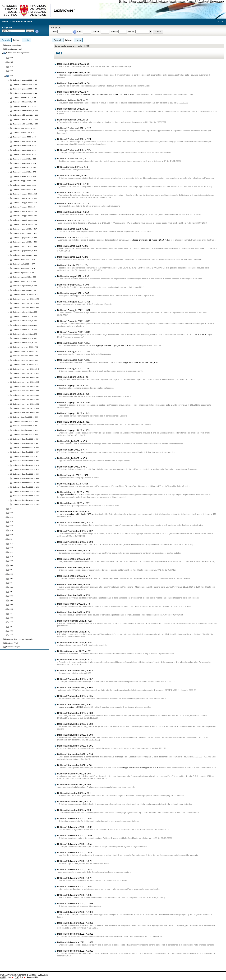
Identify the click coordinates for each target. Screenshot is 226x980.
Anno (80, 32)
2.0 (19, 977)
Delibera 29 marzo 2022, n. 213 (73, 203)
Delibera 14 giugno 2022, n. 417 (73, 377)
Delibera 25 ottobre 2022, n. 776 (73, 612)
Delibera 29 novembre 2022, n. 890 (75, 735)
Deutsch (123, 1)
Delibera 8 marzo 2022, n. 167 (73, 175)
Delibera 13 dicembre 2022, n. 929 (75, 819)
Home (5, 21)
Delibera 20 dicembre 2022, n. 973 (75, 861)
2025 (11, 62)
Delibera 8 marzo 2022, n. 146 (73, 167)
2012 (11, 548)
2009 (11, 561)
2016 (11, 530)
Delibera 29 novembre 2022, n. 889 (75, 724)
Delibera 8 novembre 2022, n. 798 (74, 643)
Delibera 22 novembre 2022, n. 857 (75, 679)
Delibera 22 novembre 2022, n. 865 (75, 696)
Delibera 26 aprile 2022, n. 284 (73, 265)
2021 (11, 508)
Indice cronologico (13, 647)
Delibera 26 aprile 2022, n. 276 (73, 257)
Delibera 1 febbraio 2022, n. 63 (73, 100)
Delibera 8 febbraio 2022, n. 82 (73, 109)
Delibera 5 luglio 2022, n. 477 (72, 450)
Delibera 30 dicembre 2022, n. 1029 (75, 912)
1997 (11, 613)
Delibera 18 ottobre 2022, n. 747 (73, 576)
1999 (11, 605)
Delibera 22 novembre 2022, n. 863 (75, 688)
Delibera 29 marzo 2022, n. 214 (73, 212)
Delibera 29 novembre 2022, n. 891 (75, 746)
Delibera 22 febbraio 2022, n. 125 (74, 150)
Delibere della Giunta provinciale (68, 46)
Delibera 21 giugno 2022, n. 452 (73, 422)
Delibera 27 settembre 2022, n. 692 (75, 531)
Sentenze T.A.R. (12, 643)
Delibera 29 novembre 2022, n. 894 (75, 754)
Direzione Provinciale (21, 21)
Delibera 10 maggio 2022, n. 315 (74, 302)
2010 (11, 556)
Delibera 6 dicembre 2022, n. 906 (74, 785)
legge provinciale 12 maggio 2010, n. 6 (151, 240)
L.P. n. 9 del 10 (200, 335)
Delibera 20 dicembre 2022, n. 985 (75, 886)
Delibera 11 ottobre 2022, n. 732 (73, 559)
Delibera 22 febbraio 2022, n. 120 (74, 128)
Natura (131, 32)
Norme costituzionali (14, 45)
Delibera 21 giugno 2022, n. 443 (73, 413)
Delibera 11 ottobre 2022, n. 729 (73, 550)
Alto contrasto (217, 1)
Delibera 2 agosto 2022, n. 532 (73, 475)
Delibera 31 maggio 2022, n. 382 (74, 360)
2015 (11, 535)
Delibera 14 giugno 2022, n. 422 (73, 385)
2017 (11, 526)
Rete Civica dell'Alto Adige (157, 1)
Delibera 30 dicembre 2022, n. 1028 (75, 903)
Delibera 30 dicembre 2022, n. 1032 (75, 942)
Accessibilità (33, 977)
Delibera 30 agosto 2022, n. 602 (73, 492)
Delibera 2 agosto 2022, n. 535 (73, 484)
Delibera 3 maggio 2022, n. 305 (73, 293)
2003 (11, 587)
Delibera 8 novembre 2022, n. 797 (74, 632)
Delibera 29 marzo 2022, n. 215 (73, 220)
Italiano (132, 1)
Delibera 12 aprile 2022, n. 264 (73, 237)
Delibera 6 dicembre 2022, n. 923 (74, 810)
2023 (11, 71)
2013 (11, 543)
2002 (11, 591)
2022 (86, 46)
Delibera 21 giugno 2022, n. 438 (73, 394)
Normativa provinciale (14, 49)
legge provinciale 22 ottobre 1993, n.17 (141, 362)
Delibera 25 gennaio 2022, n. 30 (73, 72)
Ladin (140, 1)
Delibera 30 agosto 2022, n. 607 (73, 503)
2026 (11, 58)
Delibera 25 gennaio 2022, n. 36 (73, 83)
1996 (11, 618)
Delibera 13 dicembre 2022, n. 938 (75, 836)
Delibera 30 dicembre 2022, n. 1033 (75, 951)
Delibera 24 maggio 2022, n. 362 (74, 351)
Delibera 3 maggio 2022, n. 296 (73, 285)
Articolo (114, 32)
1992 (11, 626)
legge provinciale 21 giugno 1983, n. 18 (113, 345)
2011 (11, 552)
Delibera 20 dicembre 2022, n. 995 (75, 895)
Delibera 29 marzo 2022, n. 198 (73, 184)
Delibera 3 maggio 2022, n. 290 (73, 276)
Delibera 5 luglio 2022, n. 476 (72, 441)
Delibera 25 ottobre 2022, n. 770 (73, 595)
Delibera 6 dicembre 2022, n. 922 (74, 802)
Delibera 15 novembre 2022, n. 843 (75, 671)
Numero (96, 32)
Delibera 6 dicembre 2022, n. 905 (74, 774)
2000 (11, 600)
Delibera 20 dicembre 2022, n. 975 (75, 870)
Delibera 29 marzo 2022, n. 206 (73, 192)
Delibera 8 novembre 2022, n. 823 (74, 660)
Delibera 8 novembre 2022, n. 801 (74, 651)
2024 (11, 66)
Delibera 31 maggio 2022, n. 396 (74, 368)
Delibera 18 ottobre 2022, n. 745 (73, 567)
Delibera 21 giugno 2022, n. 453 (73, 430)
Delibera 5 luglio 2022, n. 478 (72, 458)
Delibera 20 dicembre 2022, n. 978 (75, 878)
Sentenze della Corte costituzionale (19, 639)
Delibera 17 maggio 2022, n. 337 (74, 310)
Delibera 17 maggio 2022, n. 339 (74, 321)
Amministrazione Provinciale (184, 1)
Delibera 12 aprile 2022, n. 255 (73, 229)
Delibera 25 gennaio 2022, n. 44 (73, 92)
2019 (11, 517)
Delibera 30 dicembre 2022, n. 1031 (75, 934)
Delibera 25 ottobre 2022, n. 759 (73, 584)
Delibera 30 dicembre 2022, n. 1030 (75, 923)
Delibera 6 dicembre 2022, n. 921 (74, 793)
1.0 (5, 977)
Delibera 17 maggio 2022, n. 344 (74, 332)
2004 (11, 583)
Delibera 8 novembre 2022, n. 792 (74, 621)
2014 (11, 539)
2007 (11, 570)
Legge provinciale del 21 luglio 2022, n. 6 (77, 514)
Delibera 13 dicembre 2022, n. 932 (75, 827)
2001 (11, 596)
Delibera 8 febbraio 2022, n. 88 (73, 120)
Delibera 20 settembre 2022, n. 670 (75, 522)
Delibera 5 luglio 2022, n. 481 (72, 467)
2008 (11, 565)
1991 (11, 631)
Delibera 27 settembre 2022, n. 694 (75, 542)
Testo (54, 32)
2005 (11, 578)
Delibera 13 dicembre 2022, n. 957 (75, 844)
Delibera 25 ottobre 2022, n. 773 (73, 604)
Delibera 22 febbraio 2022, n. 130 (74, 159)
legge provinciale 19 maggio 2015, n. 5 (141, 768)
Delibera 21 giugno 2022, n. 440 (73, 402)
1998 (11, 609)
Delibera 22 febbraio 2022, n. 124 (74, 139)
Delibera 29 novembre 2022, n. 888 (75, 713)
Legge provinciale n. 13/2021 (72, 495)
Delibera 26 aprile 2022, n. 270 (73, 246)
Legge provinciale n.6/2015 (71, 707)
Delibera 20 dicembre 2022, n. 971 (75, 853)
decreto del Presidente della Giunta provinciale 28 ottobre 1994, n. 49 (101, 94)
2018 (11, 521)
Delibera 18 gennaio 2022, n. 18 (73, 64)
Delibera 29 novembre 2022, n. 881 (75, 704)
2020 (11, 513)
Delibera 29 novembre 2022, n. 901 (75, 765)
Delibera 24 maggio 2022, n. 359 (74, 343)
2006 (11, 574)
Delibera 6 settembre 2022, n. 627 (74, 512)
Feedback (203, 1)
